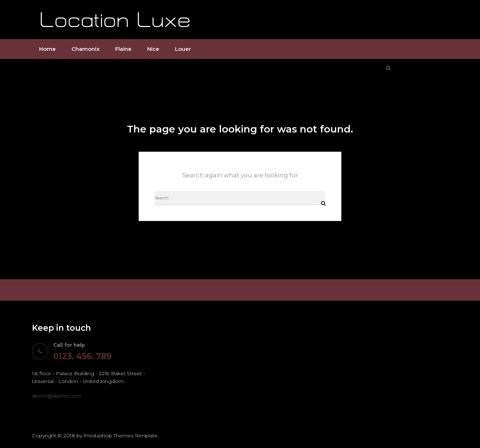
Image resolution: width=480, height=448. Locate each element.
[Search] (240, 198)
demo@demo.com (56, 396)
